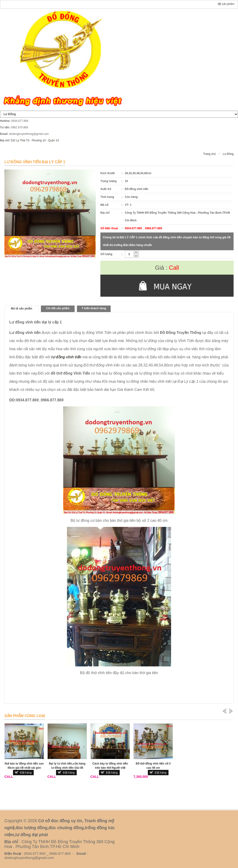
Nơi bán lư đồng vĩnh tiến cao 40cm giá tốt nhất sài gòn (24, 766)
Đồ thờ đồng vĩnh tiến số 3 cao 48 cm (153, 766)
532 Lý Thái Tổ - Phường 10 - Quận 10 (35, 140)
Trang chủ (209, 154)
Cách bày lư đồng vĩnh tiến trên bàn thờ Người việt (110, 766)
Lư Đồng (228, 154)
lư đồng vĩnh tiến (66, 357)
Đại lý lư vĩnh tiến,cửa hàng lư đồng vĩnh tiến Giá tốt (67, 766)
